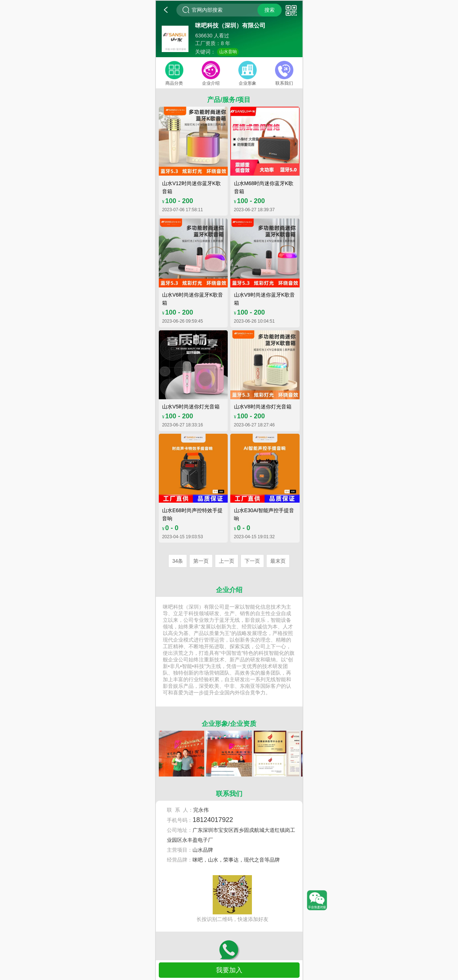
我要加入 (229, 970)
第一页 (201, 561)
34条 (178, 561)
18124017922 (213, 820)
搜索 (270, 10)
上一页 (227, 561)
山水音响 (228, 52)
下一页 (252, 561)
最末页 (278, 561)
